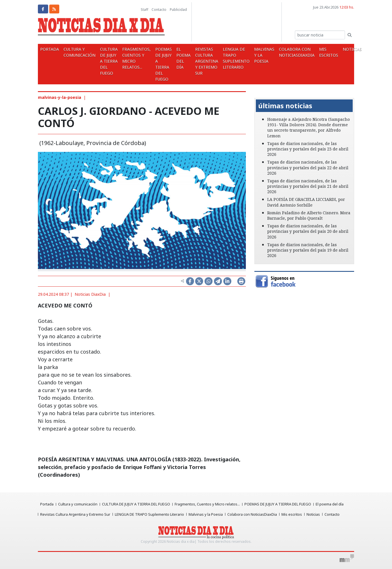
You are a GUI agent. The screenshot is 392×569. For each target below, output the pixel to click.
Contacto (159, 10)
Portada (50, 49)
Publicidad (178, 10)
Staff (144, 10)
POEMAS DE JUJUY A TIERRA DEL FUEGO (164, 64)
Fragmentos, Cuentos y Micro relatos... (136, 58)
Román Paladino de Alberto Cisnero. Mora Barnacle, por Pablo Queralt (309, 215)
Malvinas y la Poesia (264, 55)
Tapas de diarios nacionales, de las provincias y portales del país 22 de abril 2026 (308, 167)
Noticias (313, 514)
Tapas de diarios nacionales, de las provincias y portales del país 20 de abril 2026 (308, 231)
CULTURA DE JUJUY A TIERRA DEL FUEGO (109, 61)
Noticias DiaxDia (90, 294)
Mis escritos (329, 52)
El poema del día (183, 58)
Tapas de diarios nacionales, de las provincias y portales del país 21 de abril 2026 (308, 186)
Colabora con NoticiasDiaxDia (297, 52)
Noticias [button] (353, 49)
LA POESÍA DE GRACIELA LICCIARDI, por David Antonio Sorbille (306, 202)
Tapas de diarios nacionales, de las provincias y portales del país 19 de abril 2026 (308, 250)
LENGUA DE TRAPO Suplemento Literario (236, 58)
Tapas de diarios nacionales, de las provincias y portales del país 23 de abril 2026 (308, 149)
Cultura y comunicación (79, 52)
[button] (262, 94)
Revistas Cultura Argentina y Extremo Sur (207, 61)
